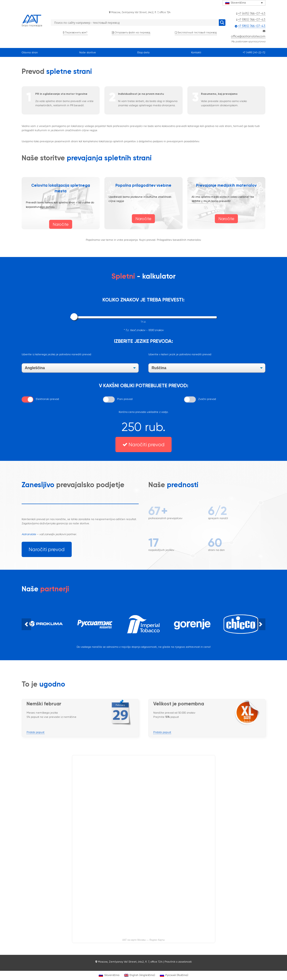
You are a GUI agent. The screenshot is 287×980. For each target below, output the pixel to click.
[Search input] (136, 23)
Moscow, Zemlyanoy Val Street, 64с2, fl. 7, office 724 (140, 12)
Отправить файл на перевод (131, 33)
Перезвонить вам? (75, 33)
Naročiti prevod (143, 445)
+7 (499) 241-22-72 (254, 52)
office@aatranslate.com (248, 36)
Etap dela (143, 52)
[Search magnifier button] (222, 23)
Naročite (61, 224)
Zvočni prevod (207, 399)
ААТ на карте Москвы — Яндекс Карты (144, 940)
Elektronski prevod (47, 399)
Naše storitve (88, 52)
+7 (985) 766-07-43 (252, 20)
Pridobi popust (35, 732)
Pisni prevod (125, 399)
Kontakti (196, 52)
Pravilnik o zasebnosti (178, 962)
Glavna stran (30, 52)
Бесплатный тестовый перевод (196, 33)
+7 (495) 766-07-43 (252, 13)
